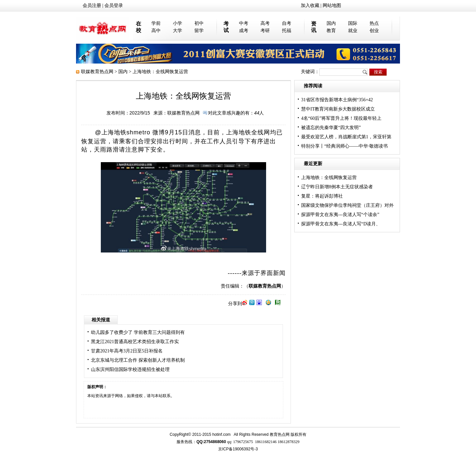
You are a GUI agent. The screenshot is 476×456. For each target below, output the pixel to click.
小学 (178, 23)
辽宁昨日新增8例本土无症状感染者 (337, 187)
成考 (244, 31)
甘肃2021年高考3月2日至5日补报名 (127, 351)
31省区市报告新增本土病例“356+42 (337, 100)
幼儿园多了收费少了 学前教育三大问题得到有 (138, 332)
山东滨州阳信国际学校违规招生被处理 (130, 369)
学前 (156, 23)
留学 (199, 31)
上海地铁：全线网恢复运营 (329, 178)
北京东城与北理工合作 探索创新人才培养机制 (138, 360)
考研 (265, 31)
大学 (178, 31)
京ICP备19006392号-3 (238, 449)
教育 (331, 31)
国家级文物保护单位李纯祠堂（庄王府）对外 (347, 205)
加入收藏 (310, 5)
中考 (244, 23)
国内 (331, 23)
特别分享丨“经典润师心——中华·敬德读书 (344, 146)
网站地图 (332, 5)
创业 (374, 31)
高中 (156, 31)
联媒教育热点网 (97, 72)
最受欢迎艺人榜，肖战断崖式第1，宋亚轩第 (346, 137)
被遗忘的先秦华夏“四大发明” (331, 128)
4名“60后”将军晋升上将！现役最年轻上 (341, 118)
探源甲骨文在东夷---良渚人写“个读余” (340, 215)
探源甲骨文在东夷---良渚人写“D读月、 (341, 224)
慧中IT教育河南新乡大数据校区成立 (338, 109)
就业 (353, 31)
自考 (287, 23)
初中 (199, 23)
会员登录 (114, 5)
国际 (353, 23)
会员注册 (92, 5)
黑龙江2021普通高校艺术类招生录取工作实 (135, 342)
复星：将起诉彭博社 (322, 196)
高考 (265, 23)
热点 (374, 23)
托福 (287, 31)
